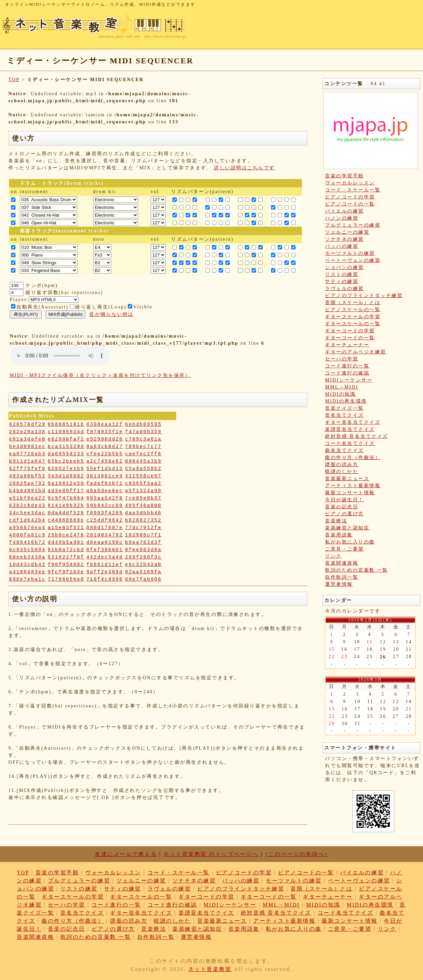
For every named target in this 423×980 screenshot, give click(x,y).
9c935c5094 (27, 550)
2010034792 (105, 535)
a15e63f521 (66, 528)
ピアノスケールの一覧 (353, 310)
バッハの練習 (342, 246)
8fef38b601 (105, 550)
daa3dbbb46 (143, 513)
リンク (333, 556)
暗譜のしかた (342, 472)
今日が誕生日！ (345, 500)
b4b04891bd (27, 491)
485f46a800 (143, 506)
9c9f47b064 (66, 498)
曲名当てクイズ (345, 450)
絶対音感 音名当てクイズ (357, 436)
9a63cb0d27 (105, 447)
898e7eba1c (27, 579)
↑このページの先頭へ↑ (297, 854)
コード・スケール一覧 (353, 190)
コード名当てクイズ (350, 443)
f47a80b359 (143, 432)
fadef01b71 (105, 483)
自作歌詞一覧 (342, 577)
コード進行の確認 (347, 373)
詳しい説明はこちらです (245, 168)
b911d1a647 (27, 461)
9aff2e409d (105, 572)
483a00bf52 (27, 476)
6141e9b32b (66, 506)
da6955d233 (66, 454)
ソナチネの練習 (345, 239)
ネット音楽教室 (210, 969)
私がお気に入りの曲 (350, 542)
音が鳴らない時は (111, 314)
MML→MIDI (342, 387)
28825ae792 (27, 483)
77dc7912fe (143, 528)
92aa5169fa (143, 572)
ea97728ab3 (27, 454)
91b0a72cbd (66, 550)
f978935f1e (105, 432)
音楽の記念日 (342, 507)
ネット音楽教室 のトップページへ (211, 854)
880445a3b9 (143, 461)
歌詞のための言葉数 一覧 (357, 570)
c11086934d (66, 432)
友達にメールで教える (126, 854)
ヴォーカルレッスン (350, 183)
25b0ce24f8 (66, 535)
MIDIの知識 (340, 394)
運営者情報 (339, 584)
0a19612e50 (66, 483)
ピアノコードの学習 (350, 197)
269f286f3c (143, 557)
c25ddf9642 (105, 520)
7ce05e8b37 (143, 498)
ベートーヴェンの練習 (353, 260)
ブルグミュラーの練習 (353, 225)
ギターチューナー (347, 345)
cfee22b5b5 (105, 454)
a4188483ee (27, 572)
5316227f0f (66, 557)
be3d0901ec (27, 447)
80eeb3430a (27, 557)
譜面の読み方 (342, 465)
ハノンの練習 (342, 218)
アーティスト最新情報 (353, 486)
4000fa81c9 (27, 535)
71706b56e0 (66, 579)
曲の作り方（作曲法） (353, 457)
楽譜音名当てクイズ (350, 429)
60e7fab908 (143, 579)
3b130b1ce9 (105, 476)
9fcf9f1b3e (66, 572)
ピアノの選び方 (345, 514)
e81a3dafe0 (27, 439)
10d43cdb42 (27, 565)
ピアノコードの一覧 (350, 204)
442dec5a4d (105, 557)
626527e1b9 (66, 469)
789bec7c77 (143, 447)
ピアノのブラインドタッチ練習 (364, 296)
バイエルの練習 (345, 211)
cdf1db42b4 (27, 520)
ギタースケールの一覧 (353, 324)
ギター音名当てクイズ (353, 422)
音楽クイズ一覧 (345, 408)
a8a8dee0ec (105, 491)
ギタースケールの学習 (353, 317)
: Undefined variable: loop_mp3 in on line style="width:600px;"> (60, 356)
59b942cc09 (105, 506)
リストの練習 (342, 274)
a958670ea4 (27, 528)
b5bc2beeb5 (66, 461)
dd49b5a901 (66, 542)
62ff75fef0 (27, 469)
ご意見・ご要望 (345, 549)
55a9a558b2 (143, 469)
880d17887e (105, 528)
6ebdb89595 (143, 424)
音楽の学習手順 (345, 176)
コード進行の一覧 (347, 366)
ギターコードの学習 (350, 331)
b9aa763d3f (143, 542)
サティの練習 (342, 281)
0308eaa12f (105, 424)
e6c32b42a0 (143, 565)
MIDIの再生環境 (346, 401)
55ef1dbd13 (105, 469)
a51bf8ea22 (27, 498)
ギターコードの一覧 (350, 338)
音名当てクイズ (345, 415)
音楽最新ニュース (347, 479)
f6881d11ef (105, 565)
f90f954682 (66, 565)
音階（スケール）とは (353, 303)
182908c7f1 (143, 535)
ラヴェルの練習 (345, 289)
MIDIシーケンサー (349, 380)
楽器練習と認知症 (347, 528)
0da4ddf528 (66, 513)
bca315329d (66, 447)
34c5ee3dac (27, 513)
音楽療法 (336, 521)
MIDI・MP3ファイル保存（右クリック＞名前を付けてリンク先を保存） (100, 375)
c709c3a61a (143, 439)
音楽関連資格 (342, 563)
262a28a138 (27, 432)
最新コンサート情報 (350, 493)
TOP (14, 80)
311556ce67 (143, 476)
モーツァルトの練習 (350, 253)
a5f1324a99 (143, 491)
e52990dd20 (105, 439)
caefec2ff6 (143, 454)
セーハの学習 (342, 359)
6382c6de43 (27, 506)
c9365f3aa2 (143, 483)
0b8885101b (66, 424)
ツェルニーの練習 (347, 232)
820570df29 (27, 424)
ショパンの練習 (345, 267)
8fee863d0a (143, 550)
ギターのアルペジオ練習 (356, 352)
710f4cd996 (105, 579)
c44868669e (66, 520)
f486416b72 (27, 542)
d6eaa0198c (105, 542)
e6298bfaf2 (66, 439)
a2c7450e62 (105, 461)
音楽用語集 (339, 535)
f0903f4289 (105, 513)
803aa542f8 (105, 498)
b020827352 (143, 520)
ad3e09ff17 (66, 491)
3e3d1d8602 (66, 476)
